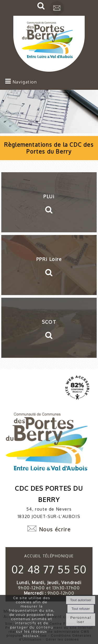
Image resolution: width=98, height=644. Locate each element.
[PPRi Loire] (49, 265)
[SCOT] (49, 328)
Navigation (25, 82)
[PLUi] (49, 202)
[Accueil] (49, 44)
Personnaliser (81, 620)
